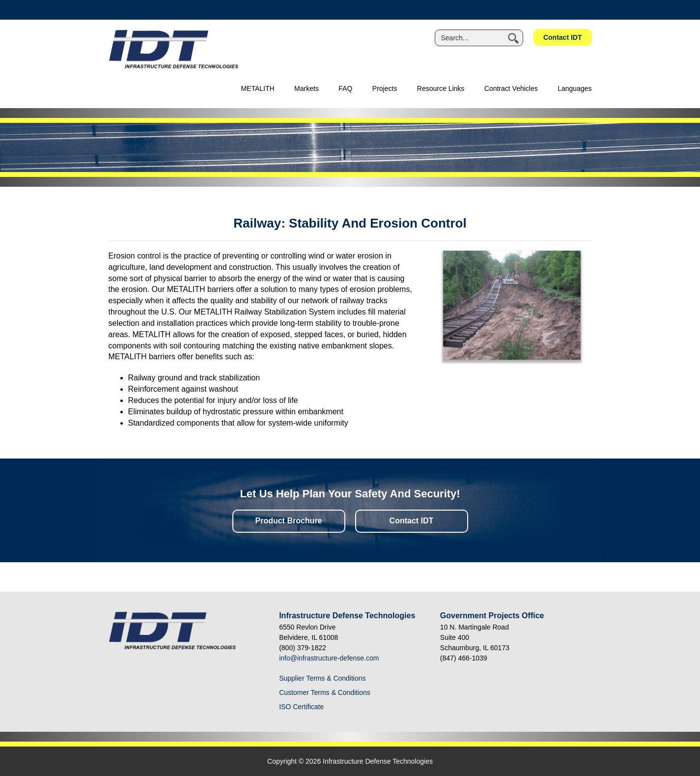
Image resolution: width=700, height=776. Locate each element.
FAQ (345, 88)
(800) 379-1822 (303, 648)
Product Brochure (288, 521)
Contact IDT (563, 37)
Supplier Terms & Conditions (322, 678)
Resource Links (441, 88)
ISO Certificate (301, 707)
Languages (574, 88)
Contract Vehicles (511, 88)
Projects (385, 88)
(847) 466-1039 (464, 658)
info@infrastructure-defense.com (329, 658)
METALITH (257, 88)
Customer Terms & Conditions (325, 692)
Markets (307, 88)
